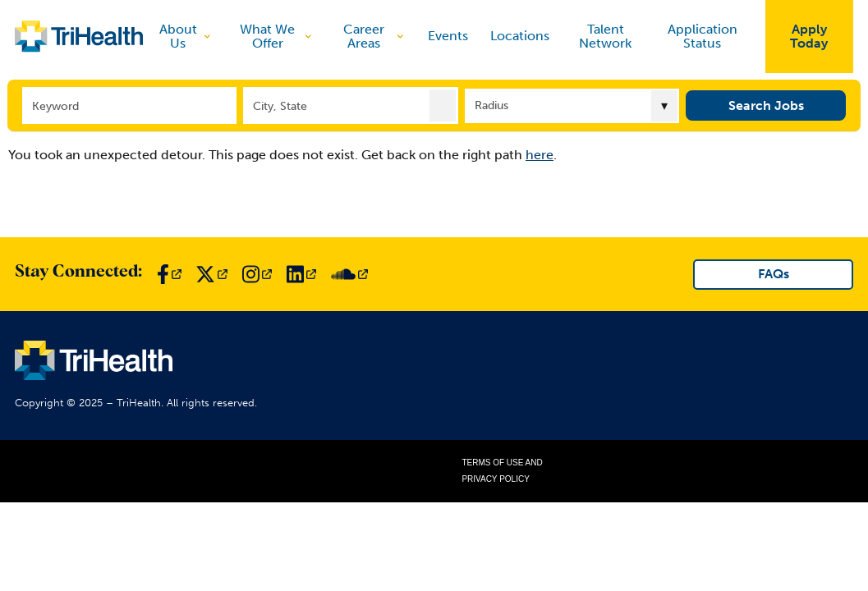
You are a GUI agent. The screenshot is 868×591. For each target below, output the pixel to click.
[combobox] (351, 105)
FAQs (774, 274)
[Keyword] (130, 105)
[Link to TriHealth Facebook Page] (169, 274)
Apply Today (809, 37)
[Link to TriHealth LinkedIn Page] (301, 274)
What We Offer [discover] (277, 37)
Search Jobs (766, 105)
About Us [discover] (186, 37)
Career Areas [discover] (374, 37)
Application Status (703, 37)
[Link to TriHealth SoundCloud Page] (349, 274)
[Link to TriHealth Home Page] (79, 36)
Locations (520, 36)
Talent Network (605, 37)
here (540, 155)
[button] (443, 105)
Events (448, 36)
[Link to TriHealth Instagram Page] (257, 274)
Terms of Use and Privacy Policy (502, 471)
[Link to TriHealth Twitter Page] (211, 274)
